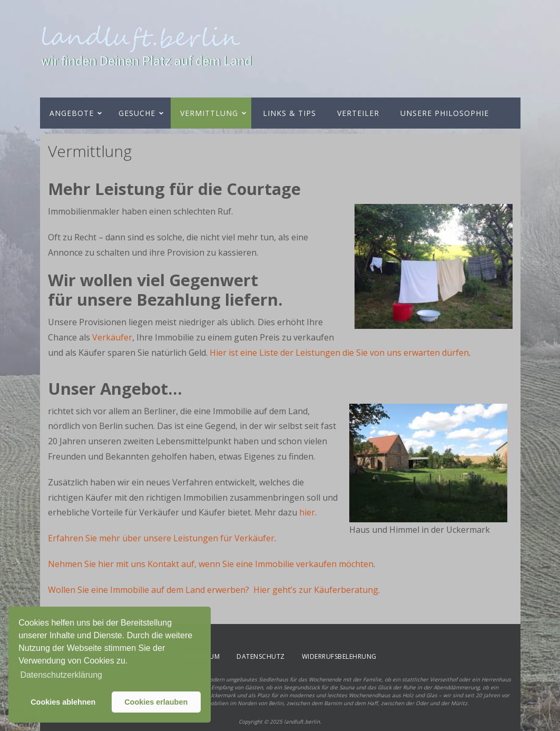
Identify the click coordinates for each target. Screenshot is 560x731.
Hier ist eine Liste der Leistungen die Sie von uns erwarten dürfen (339, 353)
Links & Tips (289, 113)
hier (307, 512)
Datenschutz (261, 656)
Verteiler (358, 113)
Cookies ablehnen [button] (63, 702)
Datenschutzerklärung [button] (61, 675)
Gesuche (137, 113)
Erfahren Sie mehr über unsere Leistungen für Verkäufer (161, 538)
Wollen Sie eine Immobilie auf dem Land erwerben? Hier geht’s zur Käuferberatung (213, 590)
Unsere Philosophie (445, 113)
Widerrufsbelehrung (339, 656)
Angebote (72, 113)
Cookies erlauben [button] (156, 702)
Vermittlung (209, 113)
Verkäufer (112, 337)
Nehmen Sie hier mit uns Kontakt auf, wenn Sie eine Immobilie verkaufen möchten (211, 564)
